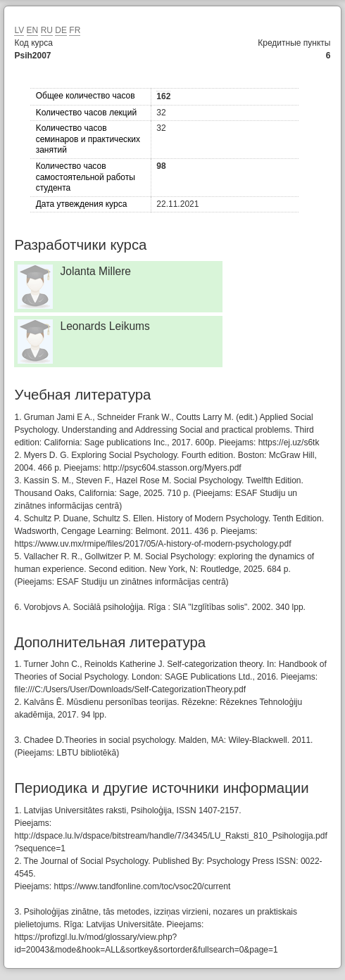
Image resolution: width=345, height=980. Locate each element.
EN (33, 30)
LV (19, 30)
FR (75, 30)
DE (61, 30)
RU (47, 30)
